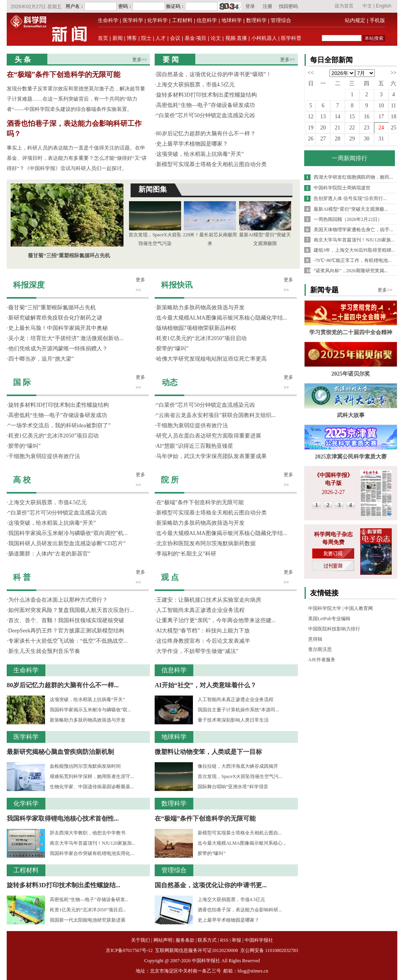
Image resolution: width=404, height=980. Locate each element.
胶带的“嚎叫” (24, 446)
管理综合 (281, 20)
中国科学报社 (259, 940)
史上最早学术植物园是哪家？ (192, 144)
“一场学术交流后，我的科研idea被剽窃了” (60, 425)
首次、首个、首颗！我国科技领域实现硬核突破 (66, 620)
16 (367, 117)
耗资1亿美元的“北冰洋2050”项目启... (88, 910)
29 (352, 139)
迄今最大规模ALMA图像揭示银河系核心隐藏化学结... (222, 318)
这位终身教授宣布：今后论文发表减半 (203, 641)
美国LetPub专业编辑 (329, 619)
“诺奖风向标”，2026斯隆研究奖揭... (351, 271)
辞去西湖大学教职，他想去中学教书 (88, 833)
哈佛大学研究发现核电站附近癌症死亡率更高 (211, 359)
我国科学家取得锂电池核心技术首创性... (63, 818)
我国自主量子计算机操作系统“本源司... (238, 710)
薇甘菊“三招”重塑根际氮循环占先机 (69, 255)
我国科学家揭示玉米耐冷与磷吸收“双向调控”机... (68, 533)
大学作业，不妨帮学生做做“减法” (197, 651)
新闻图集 (153, 189)
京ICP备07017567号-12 (130, 950)
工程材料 (182, 20)
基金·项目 (196, 38)
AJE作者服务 (322, 660)
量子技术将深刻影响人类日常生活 (233, 720)
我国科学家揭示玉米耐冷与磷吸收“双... (90, 710)
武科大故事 (351, 415)
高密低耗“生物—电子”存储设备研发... (89, 900)
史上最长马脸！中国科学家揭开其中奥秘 (58, 328)
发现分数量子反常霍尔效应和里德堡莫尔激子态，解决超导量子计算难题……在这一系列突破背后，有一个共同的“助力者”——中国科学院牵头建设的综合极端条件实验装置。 (76, 99)
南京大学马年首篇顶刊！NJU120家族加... (93, 843)
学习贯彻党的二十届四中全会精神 (351, 332)
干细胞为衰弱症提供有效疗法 (44, 456)
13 (323, 117)
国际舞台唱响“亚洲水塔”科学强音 (233, 787)
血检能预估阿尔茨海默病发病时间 (85, 766)
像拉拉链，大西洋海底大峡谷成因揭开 (238, 766)
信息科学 (207, 20)
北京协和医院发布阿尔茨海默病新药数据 (206, 543)
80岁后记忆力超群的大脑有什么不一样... (63, 685)
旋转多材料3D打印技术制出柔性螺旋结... (64, 885)
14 (338, 117)
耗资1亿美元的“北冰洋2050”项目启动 (53, 436)
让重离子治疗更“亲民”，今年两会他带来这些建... (216, 620)
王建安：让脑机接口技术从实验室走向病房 (209, 600)
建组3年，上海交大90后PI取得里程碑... (354, 250)
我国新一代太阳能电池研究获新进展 (88, 920)
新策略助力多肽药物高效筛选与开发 (88, 720)
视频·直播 (236, 38)
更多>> (140, 60)
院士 (146, 38)
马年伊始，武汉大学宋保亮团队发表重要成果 (211, 456)
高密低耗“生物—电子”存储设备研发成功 (206, 105)
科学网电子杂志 (333, 534)
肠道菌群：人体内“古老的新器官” (49, 554)
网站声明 (163, 940)
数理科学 (256, 20)
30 (367, 139)
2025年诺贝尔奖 (351, 374)
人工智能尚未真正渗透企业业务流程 (200, 610)
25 (393, 128)
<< (311, 73)
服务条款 (185, 940)
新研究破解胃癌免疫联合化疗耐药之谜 (55, 318)
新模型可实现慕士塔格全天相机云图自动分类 (211, 164)
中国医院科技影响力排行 (334, 629)
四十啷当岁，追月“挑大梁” (41, 359)
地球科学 (232, 20)
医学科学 (133, 20)
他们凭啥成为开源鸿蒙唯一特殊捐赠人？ (58, 349)
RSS (224, 940)
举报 (236, 940)
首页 (103, 38)
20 (323, 128)
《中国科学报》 (333, 475)
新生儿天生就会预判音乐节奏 (44, 651)
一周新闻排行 (350, 158)
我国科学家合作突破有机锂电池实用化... (92, 853)
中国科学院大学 (325, 608)
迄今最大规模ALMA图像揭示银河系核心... (242, 843)
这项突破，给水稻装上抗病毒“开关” (200, 154)
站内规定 (355, 20)
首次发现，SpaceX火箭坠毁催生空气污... (240, 776)
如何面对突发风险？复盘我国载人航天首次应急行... (71, 610)
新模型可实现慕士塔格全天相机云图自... (240, 833)
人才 (161, 38)
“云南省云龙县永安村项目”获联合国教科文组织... (216, 415)
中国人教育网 (359, 608)
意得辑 (315, 639)
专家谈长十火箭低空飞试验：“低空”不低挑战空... (68, 641)
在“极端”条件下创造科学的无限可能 (64, 75)
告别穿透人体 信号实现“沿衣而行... (350, 198)
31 (381, 139)
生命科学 (108, 20)
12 (311, 117)
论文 (216, 38)
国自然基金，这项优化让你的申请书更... (211, 885)
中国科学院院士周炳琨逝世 (342, 188)
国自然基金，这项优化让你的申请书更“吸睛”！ (214, 74)
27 (323, 139)
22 (352, 128)
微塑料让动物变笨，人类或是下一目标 (208, 752)
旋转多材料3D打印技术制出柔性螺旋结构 (207, 95)
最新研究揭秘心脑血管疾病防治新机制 (60, 752)
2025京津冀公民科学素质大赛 (351, 457)
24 (381, 128)
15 (352, 117)
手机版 (377, 20)
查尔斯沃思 (320, 649)
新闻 (118, 38)
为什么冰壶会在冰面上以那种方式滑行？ (58, 600)
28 (338, 139)
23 (367, 128)
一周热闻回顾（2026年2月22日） (348, 219)
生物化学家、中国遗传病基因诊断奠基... (92, 787)
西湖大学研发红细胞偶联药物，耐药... (353, 177)
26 (311, 139)
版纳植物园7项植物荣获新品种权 (196, 328)
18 (393, 117)
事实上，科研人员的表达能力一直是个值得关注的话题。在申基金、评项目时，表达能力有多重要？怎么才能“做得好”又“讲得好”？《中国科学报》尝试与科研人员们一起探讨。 (77, 158)
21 (338, 128)
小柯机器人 (264, 38)
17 (381, 117)
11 (394, 106)
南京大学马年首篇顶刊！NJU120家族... (354, 240)
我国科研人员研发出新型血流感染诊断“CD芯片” (67, 543)
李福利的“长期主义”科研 (186, 554)
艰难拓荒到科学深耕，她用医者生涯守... (92, 776)
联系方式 (207, 940)
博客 (132, 38)
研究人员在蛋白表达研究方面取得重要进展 (209, 436)
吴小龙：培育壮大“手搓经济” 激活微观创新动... (66, 338)
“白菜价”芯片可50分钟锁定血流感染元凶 (206, 115)
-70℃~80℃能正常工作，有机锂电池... (353, 260)
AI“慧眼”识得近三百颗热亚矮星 (195, 446)
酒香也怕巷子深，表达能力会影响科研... (240, 910)
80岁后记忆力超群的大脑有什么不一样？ (206, 134)
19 (311, 128)
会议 (175, 38)
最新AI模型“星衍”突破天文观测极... (351, 209)
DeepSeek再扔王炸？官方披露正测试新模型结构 (66, 631)
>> (393, 73)
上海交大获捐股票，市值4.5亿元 (196, 85)
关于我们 (140, 940)
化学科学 (157, 20)
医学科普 (291, 38)
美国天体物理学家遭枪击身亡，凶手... (353, 230)
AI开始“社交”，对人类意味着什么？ (206, 685)
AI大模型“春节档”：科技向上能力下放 (203, 631)
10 (381, 106)
